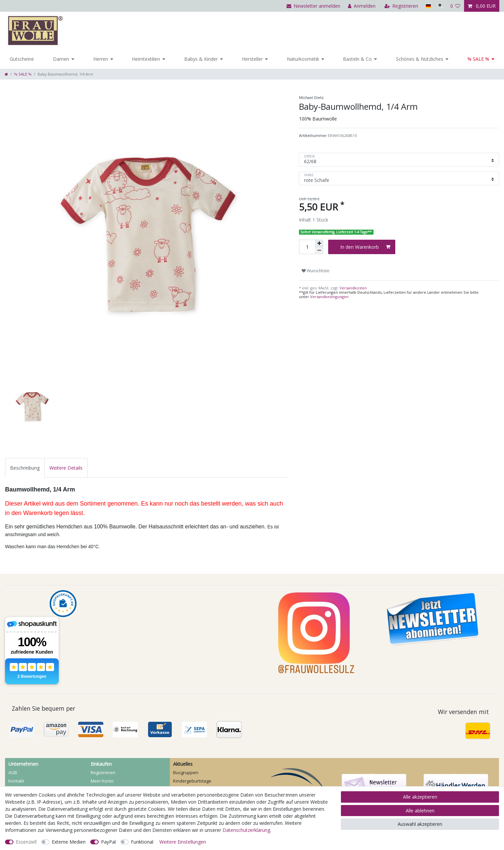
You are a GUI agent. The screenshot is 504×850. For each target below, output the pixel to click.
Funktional (142, 842)
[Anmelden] (361, 6)
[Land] (427, 6)
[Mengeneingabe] (307, 247)
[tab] (25, 468)
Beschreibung (25, 468)
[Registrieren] (400, 6)
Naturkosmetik (303, 59)
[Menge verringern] (319, 251)
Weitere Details (66, 468)
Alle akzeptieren (420, 797)
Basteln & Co (357, 59)
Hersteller (252, 59)
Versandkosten (353, 288)
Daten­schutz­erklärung (246, 830)
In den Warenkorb (365, 247)
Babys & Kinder (201, 59)
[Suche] (440, 6)
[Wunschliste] (455, 6)
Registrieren (103, 772)
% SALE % (478, 59)
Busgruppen (186, 772)
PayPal (108, 842)
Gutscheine (22, 59)
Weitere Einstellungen (183, 842)
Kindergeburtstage (192, 781)
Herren (101, 59)
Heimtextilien (146, 59)
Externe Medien (69, 842)
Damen (61, 59)
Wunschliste (316, 271)
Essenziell (26, 842)
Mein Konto (102, 781)
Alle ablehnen (420, 811)
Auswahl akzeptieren (420, 824)
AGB (13, 772)
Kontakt (16, 781)
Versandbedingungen (329, 297)
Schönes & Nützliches (420, 59)
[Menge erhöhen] (319, 243)
